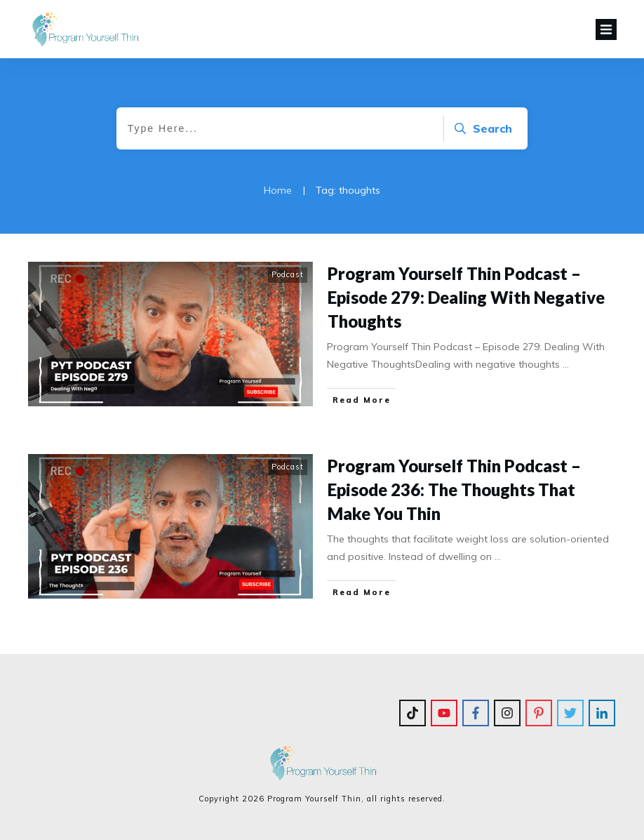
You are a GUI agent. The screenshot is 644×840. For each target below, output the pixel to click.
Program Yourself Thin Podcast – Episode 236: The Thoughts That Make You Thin (454, 489)
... (566, 364)
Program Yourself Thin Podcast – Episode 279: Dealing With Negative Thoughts (466, 297)
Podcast (288, 274)
